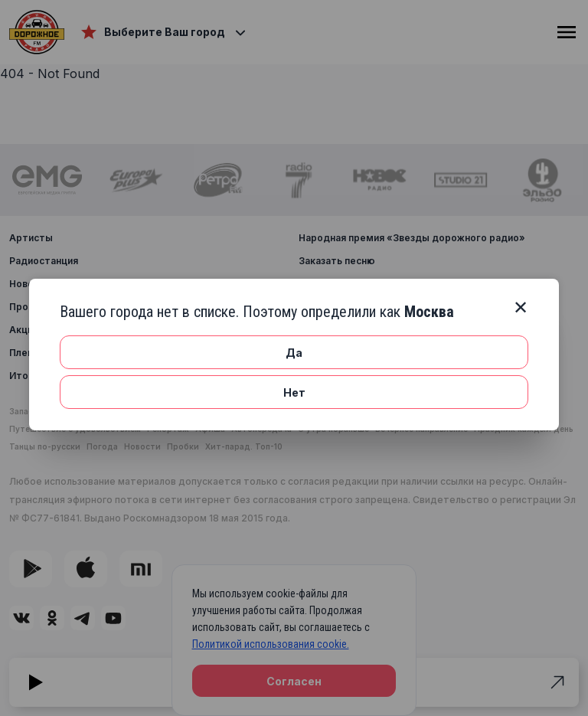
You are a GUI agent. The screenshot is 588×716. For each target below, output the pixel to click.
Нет (294, 392)
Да (294, 353)
